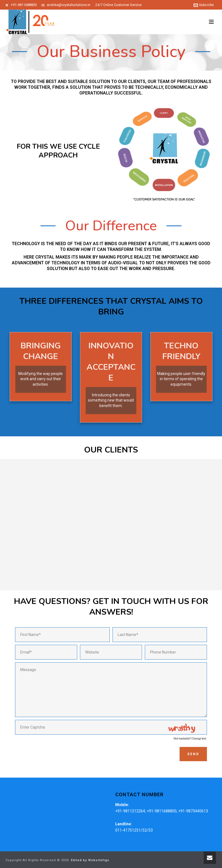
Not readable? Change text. (190, 739)
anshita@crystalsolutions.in (69, 5)
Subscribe (204, 5)
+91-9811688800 (24, 5)
